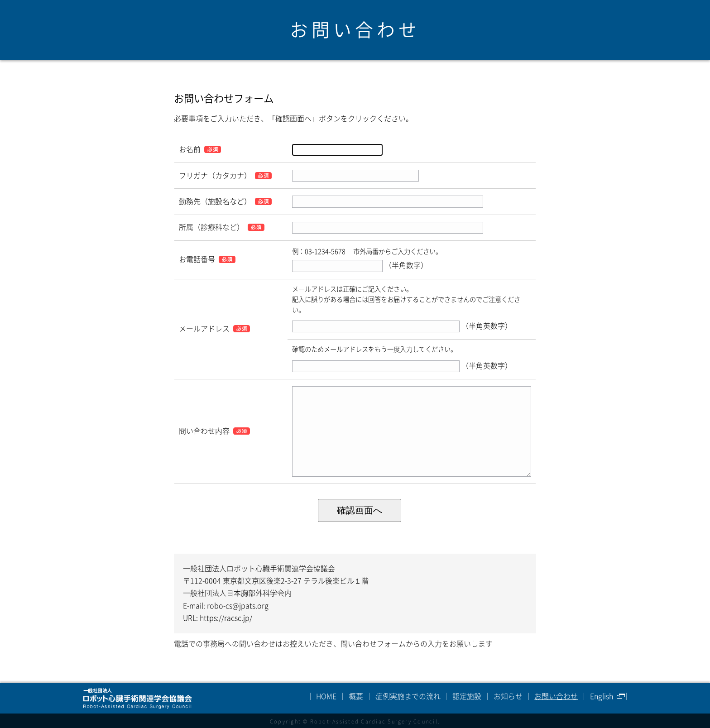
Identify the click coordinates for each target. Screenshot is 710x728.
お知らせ (508, 696)
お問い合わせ (556, 696)
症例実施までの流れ (408, 696)
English (602, 696)
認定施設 (467, 696)
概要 (356, 696)
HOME (326, 696)
